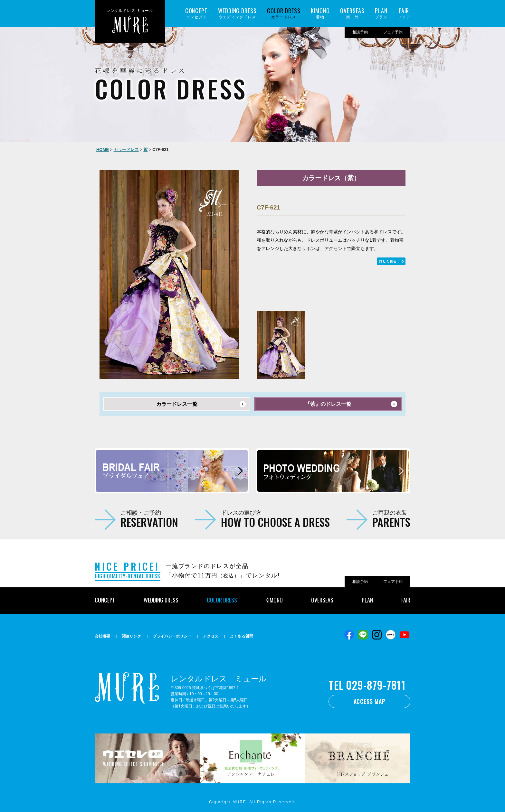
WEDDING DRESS (161, 600)
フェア (404, 13)
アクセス (211, 636)
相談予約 (360, 32)
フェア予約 (393, 32)
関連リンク (131, 636)
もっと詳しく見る (391, 261)
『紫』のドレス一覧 (328, 404)
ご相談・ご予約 (149, 518)
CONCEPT (105, 600)
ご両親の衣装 (391, 518)
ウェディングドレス (237, 13)
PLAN (367, 600)
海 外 (352, 13)
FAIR (406, 600)
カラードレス (284, 13)
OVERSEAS (322, 600)
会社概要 (102, 636)
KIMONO (274, 600)
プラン (381, 13)
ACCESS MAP (370, 701)
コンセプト (196, 13)
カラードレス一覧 (177, 404)
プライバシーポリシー (172, 636)
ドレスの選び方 (275, 518)
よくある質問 (242, 636)
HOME (103, 149)
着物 (320, 13)
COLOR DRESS (222, 600)
